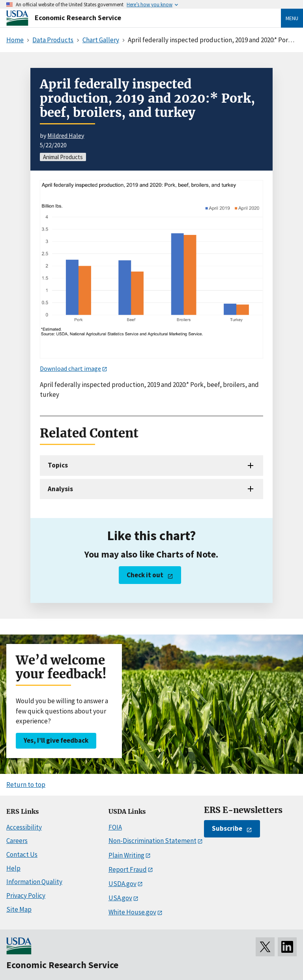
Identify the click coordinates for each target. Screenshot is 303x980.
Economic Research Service (78, 18)
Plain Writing (126, 855)
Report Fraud (128, 869)
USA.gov (120, 898)
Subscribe (227, 828)
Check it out (145, 575)
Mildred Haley (66, 135)
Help (13, 868)
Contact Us (22, 854)
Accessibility (24, 827)
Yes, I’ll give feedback (56, 740)
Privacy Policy (26, 896)
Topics (58, 465)
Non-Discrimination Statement (152, 841)
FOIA (115, 827)
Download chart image (70, 368)
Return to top (26, 785)
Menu (292, 18)
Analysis (60, 489)
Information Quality (34, 882)
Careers (17, 841)
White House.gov (132, 912)
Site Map (19, 909)
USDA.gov (123, 884)
